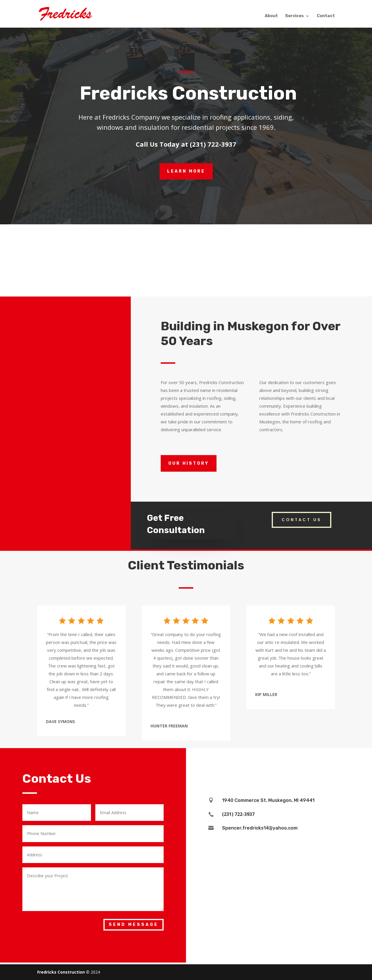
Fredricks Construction (61, 972)
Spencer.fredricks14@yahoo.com (260, 828)
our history (189, 463)
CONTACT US (302, 520)
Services (294, 16)
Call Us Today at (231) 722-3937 (186, 144)
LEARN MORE (186, 171)
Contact (326, 16)
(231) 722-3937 (238, 814)
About (271, 16)
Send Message (134, 925)
